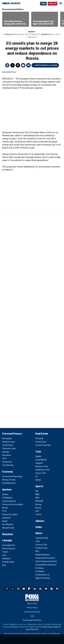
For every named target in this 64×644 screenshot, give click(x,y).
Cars (4, 555)
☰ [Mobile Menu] (61, 3)
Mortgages (7, 438)
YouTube (24, 589)
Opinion (40, 521)
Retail (5, 521)
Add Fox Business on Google (46, 65)
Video (39, 527)
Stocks (5, 494)
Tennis (38, 514)
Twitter (13, 65)
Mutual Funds (8, 528)
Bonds (5, 508)
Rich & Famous (9, 549)
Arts (4, 565)
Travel (5, 552)
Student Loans (9, 442)
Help (32, 616)
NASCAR (39, 501)
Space (38, 480)
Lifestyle (7, 540)
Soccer (38, 508)
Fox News (40, 568)
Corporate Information (45, 558)
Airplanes (6, 559)
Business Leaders (10, 514)
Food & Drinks (8, 562)
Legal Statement (32, 629)
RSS (40, 589)
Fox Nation (40, 571)
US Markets (7, 498)
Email (28, 65)
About (39, 533)
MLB (37, 498)
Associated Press (9, 72)
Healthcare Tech (43, 470)
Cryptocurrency (9, 501)
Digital (38, 456)
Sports (39, 486)
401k (4, 458)
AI (36, 476)
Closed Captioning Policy (46, 561)
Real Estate (42, 434)
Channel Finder (42, 538)
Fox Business (11, 3)
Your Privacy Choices (32, 612)
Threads (18, 65)
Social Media (41, 460)
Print (23, 65)
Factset (15, 627)
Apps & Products (43, 578)
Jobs (38, 541)
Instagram (18, 589)
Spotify (52, 589)
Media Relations (42, 555)
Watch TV (53, 4)
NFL (37, 491)
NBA (37, 494)
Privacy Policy (41, 548)
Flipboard (29, 589)
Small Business (9, 483)
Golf (37, 511)
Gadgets (39, 463)
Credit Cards (8, 445)
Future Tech (41, 473)
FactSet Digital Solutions (51, 627)
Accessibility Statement (46, 565)
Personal (39, 438)
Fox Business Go (43, 575)
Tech (38, 452)
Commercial (41, 442)
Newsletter (46, 589)
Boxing (38, 504)
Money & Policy (9, 480)
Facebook (7, 65)
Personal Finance (12, 434)
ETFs (4, 511)
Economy (8, 472)
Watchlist (8, 534)
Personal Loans (9, 448)
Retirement (7, 462)
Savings (6, 452)
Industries (7, 518)
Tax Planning (8, 465)
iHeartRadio (57, 589)
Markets (32, 32)
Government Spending (12, 476)
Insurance (7, 455)
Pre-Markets (8, 524)
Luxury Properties (43, 445)
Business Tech (42, 466)
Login (43, 4)
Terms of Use (41, 545)
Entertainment (9, 545)
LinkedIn (35, 589)
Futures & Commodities (13, 504)
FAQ (37, 551)
